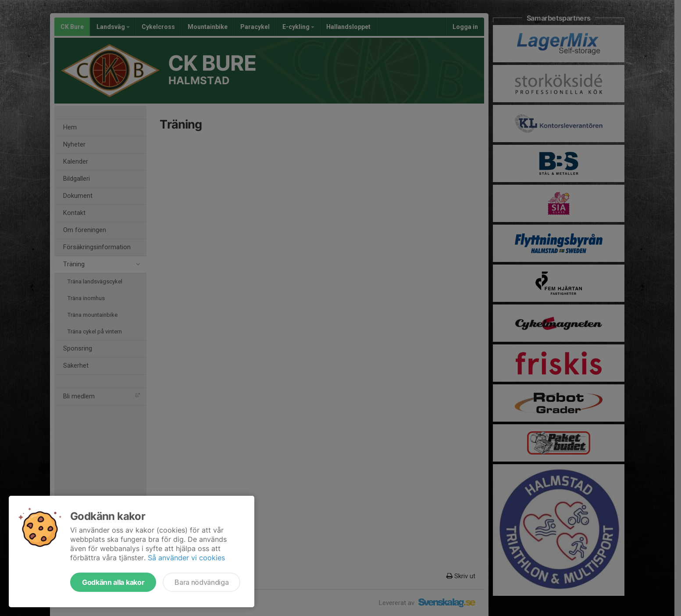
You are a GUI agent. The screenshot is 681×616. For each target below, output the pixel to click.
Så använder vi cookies (186, 558)
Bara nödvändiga (201, 582)
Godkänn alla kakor (113, 582)
